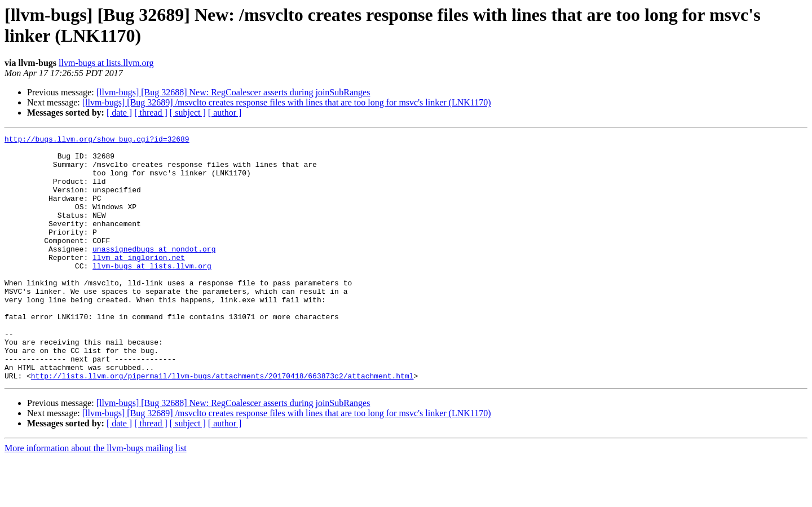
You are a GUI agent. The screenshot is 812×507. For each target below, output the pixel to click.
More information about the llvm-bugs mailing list (96, 497)
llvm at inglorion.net (139, 283)
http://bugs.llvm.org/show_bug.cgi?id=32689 (97, 140)
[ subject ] (188, 113)
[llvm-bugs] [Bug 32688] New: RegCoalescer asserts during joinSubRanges (233, 92)
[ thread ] (151, 113)
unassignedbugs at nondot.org (154, 272)
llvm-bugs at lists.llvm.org (106, 63)
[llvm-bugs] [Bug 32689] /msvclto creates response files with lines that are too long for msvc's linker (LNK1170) (287, 102)
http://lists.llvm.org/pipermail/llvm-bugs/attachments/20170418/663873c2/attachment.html (222, 425)
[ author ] (225, 113)
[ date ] (119, 113)
